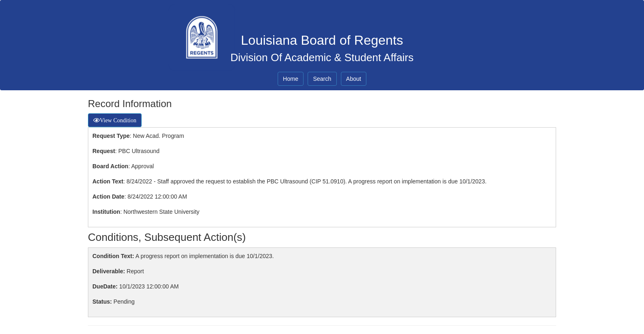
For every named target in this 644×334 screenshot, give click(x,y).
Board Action (110, 166)
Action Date (108, 197)
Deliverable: (109, 271)
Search (322, 79)
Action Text (108, 181)
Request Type (111, 136)
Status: (102, 302)
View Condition (118, 120)
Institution (106, 212)
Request (104, 151)
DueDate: (105, 286)
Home (291, 79)
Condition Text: (113, 256)
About (354, 79)
